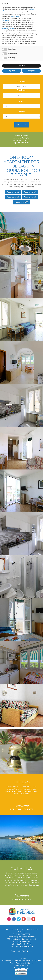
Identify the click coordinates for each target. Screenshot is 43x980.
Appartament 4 (30, 192)
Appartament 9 (30, 197)
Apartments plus (21, 143)
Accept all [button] (31, 71)
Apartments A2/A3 (21, 138)
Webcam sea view (21, 968)
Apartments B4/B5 (21, 140)
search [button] (22, 125)
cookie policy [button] (15, 17)
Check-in (21, 81)
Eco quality (22, 958)
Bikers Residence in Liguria (22, 963)
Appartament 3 (13, 192)
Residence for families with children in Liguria (21, 961)
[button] (40, 4)
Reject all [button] (12, 71)
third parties (5, 21)
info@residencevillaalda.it (24, 937)
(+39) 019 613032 (23, 934)
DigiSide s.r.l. (27, 951)
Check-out (21, 90)
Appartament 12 (22, 202)
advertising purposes (8, 28)
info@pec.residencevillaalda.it (24, 939)
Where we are (21, 966)
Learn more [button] (21, 66)
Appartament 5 (13, 197)
